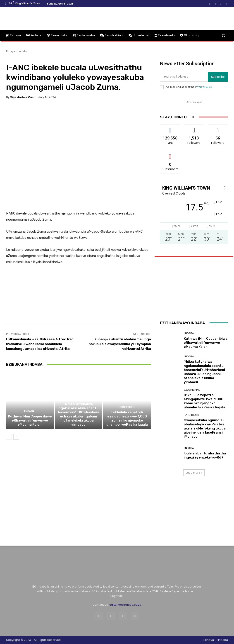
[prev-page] (9, 437)
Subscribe (218, 77)
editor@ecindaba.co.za (125, 605)
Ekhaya (11, 51)
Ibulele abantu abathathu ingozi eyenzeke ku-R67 (205, 455)
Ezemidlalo (191, 415)
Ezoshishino (127, 407)
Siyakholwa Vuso (23, 97)
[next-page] (16, 437)
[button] (223, 35)
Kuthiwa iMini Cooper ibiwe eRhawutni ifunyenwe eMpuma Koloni (30, 420)
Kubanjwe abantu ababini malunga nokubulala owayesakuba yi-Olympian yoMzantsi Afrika (120, 344)
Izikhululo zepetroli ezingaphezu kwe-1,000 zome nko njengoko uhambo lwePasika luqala (127, 418)
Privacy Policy (203, 87)
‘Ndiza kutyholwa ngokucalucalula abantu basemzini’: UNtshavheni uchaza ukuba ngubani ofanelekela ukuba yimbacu (79, 414)
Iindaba (23, 51)
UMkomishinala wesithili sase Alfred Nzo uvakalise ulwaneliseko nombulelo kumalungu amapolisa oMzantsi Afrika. (40, 344)
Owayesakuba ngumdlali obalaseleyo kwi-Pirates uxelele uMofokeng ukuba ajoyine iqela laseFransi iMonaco (205, 428)
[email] (184, 77)
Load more (194, 473)
